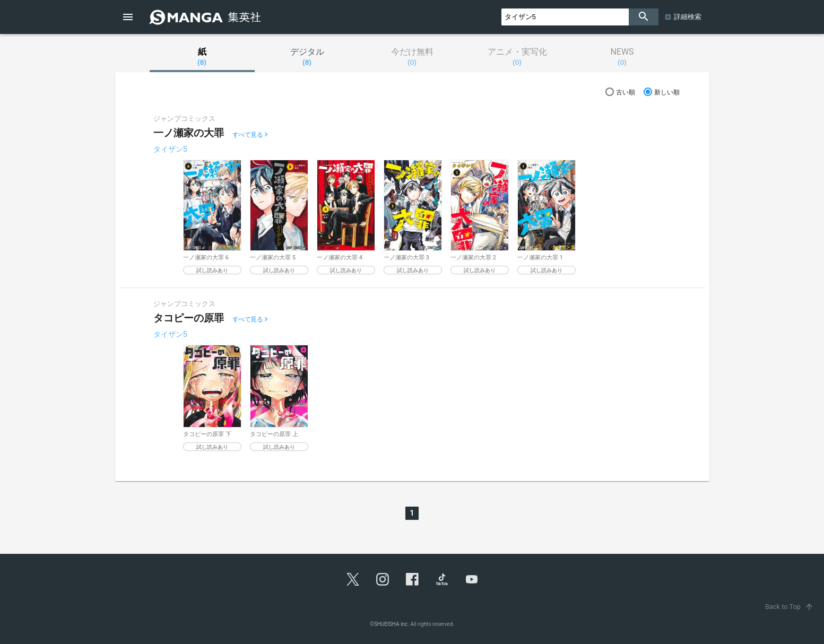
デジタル (307, 57)
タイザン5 (170, 149)
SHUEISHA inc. (392, 624)
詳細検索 (688, 17)
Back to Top (790, 607)
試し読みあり (212, 270)
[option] (212, 217)
